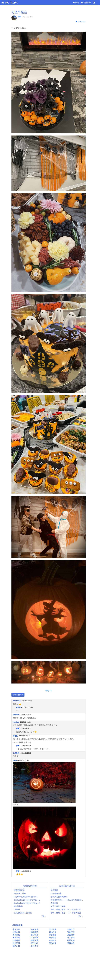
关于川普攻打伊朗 (59, 906)
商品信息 (54, 943)
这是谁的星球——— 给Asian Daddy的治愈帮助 (71, 900)
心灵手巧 (36, 946)
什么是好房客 (58, 893)
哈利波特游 (20, 906)
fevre (16, 760)
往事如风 (17, 932)
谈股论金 (72, 943)
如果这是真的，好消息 (24, 913)
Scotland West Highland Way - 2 (28, 903)
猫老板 (17, 736)
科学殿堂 (17, 940)
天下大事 (54, 929)
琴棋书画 (17, 938)
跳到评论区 (82, 22)
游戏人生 (17, 946)
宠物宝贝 (72, 932)
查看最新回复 (19, 695)
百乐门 (20, 707)
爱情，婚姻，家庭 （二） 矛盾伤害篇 (67, 913)
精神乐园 (54, 932)
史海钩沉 (54, 940)
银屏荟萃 (54, 938)
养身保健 (54, 935)
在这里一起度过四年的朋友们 (27, 897)
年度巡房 (56, 890)
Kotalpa (17, 722)
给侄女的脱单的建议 (60, 897)
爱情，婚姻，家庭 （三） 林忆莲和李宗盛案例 (71, 910)
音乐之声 (17, 929)
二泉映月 (17, 753)
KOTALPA (9, 3)
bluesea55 (18, 701)
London (18, 910)
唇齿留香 (72, 935)
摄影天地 (36, 940)
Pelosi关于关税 (21, 893)
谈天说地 (36, 929)
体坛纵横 (36, 938)
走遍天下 (72, 929)
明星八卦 (72, 940)
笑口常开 (36, 935)
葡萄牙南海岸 (20, 890)
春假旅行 (56, 903)
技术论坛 (17, 943)
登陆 (76, 3)
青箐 (21, 17)
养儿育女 (72, 938)
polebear (18, 715)
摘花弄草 (36, 932)
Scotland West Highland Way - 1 (28, 900)
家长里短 (17, 935)
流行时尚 (36, 943)
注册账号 (86, 3)
